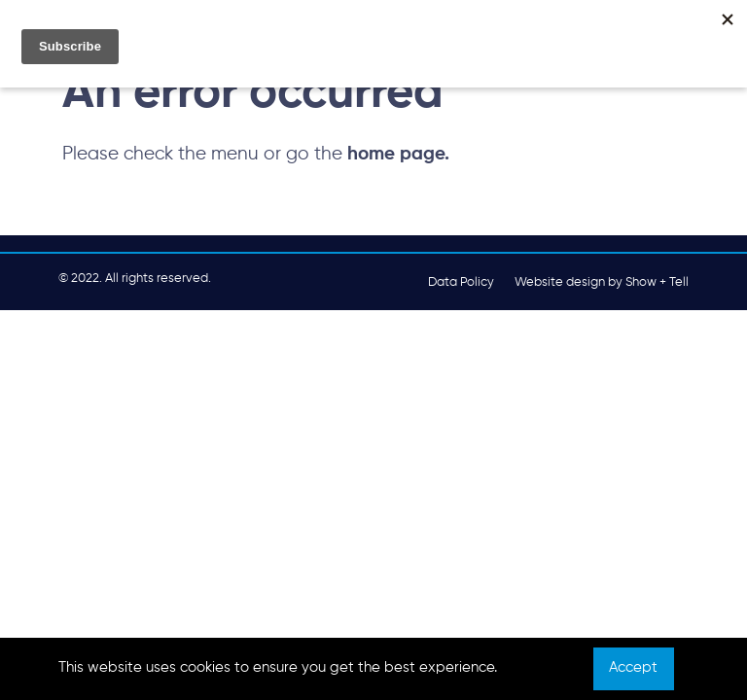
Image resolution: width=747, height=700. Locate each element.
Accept (633, 668)
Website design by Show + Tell (602, 282)
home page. (398, 154)
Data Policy (461, 282)
